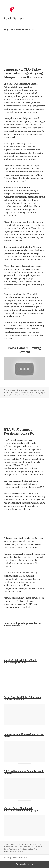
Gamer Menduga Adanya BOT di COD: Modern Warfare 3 (23, 624)
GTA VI (35, 847)
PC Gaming (36, 393)
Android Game (11, 847)
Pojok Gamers (14, 18)
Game (20, 847)
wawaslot (38, 395)
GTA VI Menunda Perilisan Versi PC (19, 431)
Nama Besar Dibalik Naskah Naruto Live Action (24, 735)
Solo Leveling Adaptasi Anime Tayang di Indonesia (24, 772)
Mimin (21, 390)
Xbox (22, 851)
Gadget (30, 390)
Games (36, 390)
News (42, 390)
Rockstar (26, 849)
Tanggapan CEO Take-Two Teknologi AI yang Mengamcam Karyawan (24, 73)
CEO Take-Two (11, 393)
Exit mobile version (24, 864)
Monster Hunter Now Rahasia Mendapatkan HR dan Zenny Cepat (21, 809)
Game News (22, 393)
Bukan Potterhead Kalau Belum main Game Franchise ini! (22, 698)
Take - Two (14, 395)
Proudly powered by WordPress (15, 858)
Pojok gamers (14, 849)
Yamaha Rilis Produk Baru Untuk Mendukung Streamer (20, 661)
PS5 (21, 849)
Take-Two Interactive (26, 395)
